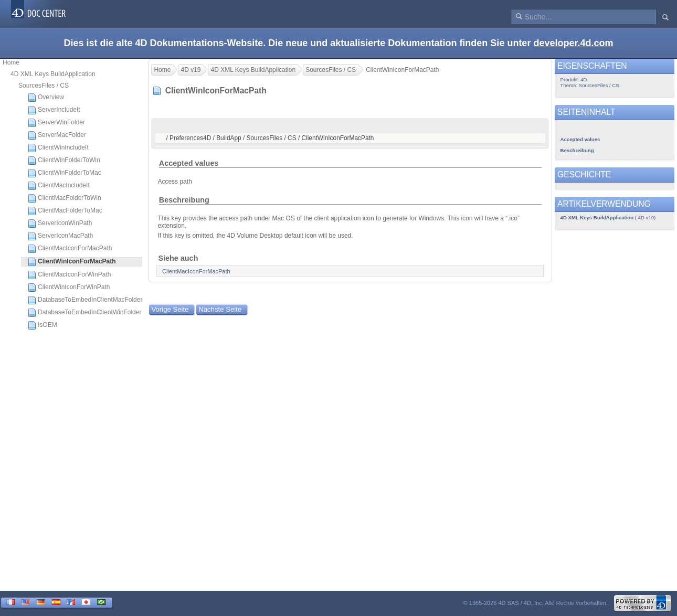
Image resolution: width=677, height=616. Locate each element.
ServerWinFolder (56, 123)
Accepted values (189, 163)
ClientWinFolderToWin (64, 161)
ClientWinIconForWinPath (69, 288)
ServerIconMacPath (60, 236)
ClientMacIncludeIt (59, 186)
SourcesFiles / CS (44, 86)
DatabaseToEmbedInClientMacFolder (85, 300)
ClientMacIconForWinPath (69, 275)
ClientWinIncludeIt (58, 148)
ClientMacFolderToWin (65, 198)
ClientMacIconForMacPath (70, 249)
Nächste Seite (220, 309)
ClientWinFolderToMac (65, 173)
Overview (46, 98)
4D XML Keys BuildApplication (53, 74)
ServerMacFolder (57, 135)
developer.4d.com (573, 43)
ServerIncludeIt (54, 110)
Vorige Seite (170, 309)
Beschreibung (184, 200)
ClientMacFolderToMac (65, 211)
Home (11, 62)
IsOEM (43, 325)
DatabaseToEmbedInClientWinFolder (84, 313)
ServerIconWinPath (60, 224)
